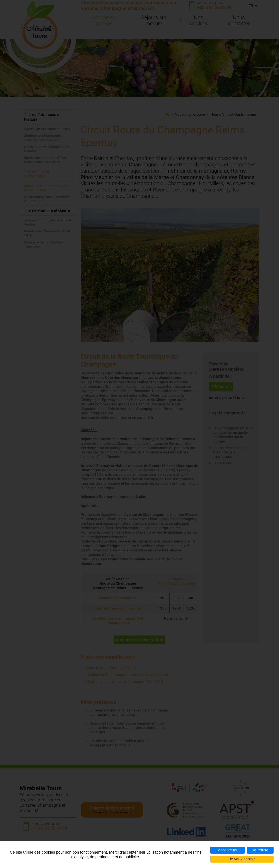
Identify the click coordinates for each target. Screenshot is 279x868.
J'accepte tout (228, 850)
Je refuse (260, 850)
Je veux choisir (242, 859)
